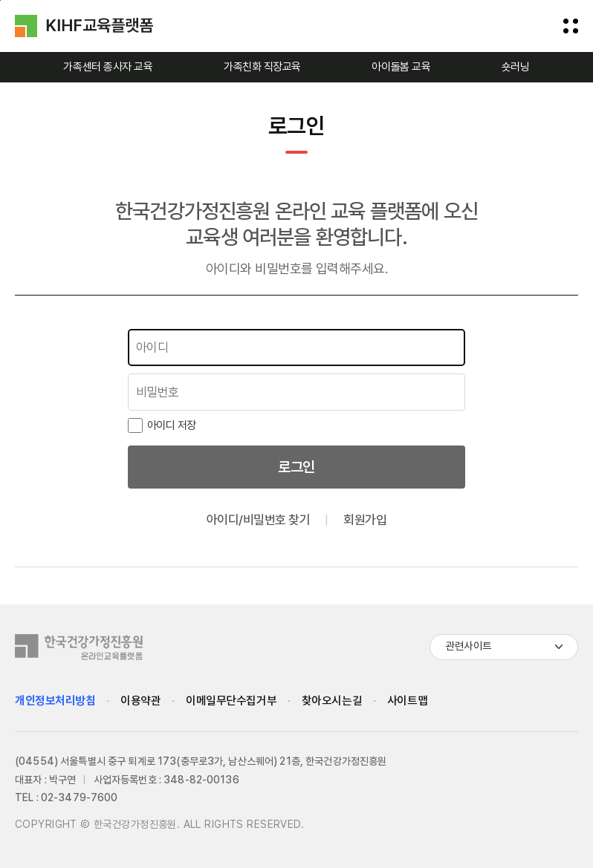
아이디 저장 (162, 425)
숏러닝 (516, 67)
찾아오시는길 (332, 701)
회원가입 (365, 520)
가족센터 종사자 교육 (108, 67)
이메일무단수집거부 (231, 701)
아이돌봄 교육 (401, 67)
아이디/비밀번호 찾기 (258, 520)
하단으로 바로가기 (0, 0)
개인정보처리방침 (55, 701)
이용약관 (140, 701)
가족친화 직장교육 (262, 67)
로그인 (296, 467)
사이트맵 (407, 701)
